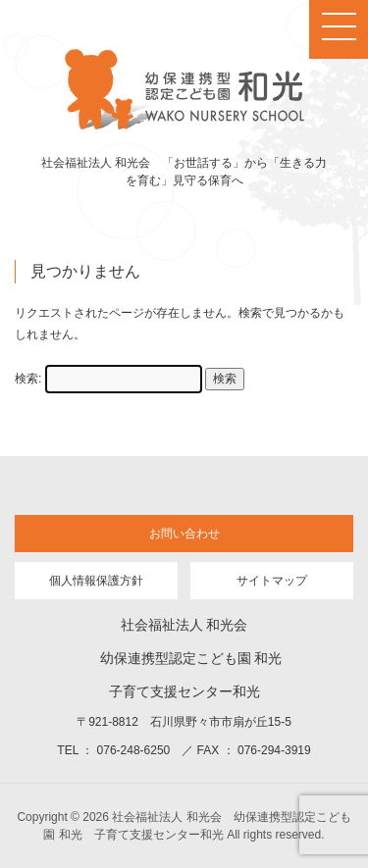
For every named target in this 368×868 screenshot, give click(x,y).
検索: (28, 379)
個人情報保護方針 (96, 581)
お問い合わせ (184, 534)
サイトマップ (272, 581)
